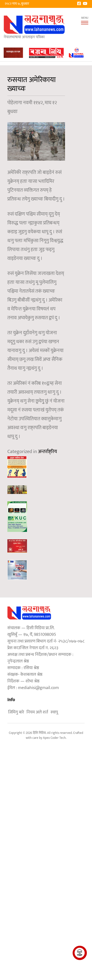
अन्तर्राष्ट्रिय (47, 452)
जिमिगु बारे (16, 712)
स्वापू (54, 712)
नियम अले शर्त (37, 712)
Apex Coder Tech (54, 738)
